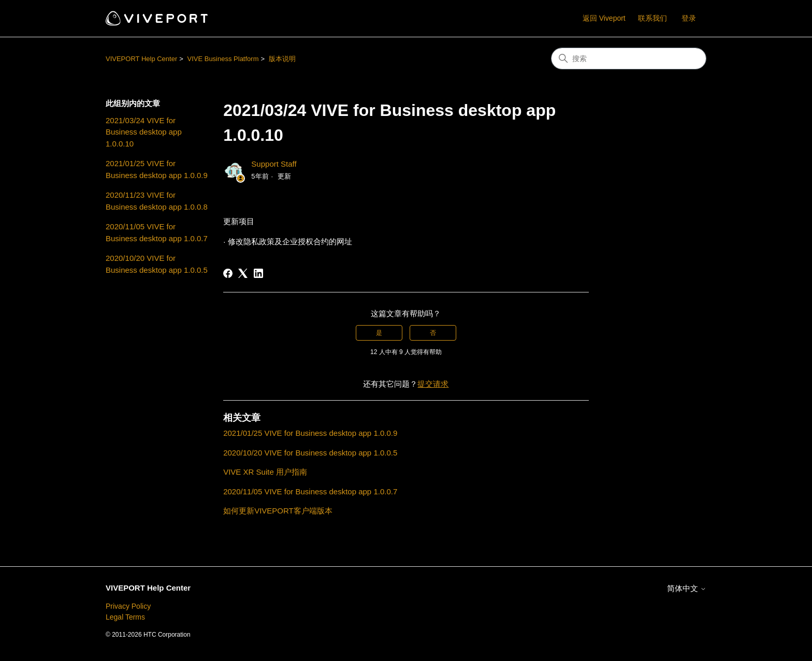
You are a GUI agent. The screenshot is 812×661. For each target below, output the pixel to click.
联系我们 (653, 18)
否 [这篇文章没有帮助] (433, 333)
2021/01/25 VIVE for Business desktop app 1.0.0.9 (157, 169)
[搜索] (629, 58)
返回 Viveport (604, 18)
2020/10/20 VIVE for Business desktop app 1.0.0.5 (157, 264)
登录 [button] (689, 18)
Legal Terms (125, 617)
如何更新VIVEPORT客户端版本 (278, 511)
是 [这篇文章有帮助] (379, 333)
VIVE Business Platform (223, 59)
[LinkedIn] (258, 273)
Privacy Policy (128, 606)
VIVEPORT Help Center (141, 59)
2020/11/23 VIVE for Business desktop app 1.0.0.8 (157, 201)
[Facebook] (228, 273)
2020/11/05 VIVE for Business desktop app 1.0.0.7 (157, 232)
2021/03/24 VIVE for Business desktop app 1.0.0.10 (144, 132)
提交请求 (433, 384)
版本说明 (282, 59)
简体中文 (687, 588)
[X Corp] (243, 273)
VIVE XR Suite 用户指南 (265, 472)
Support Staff (274, 164)
